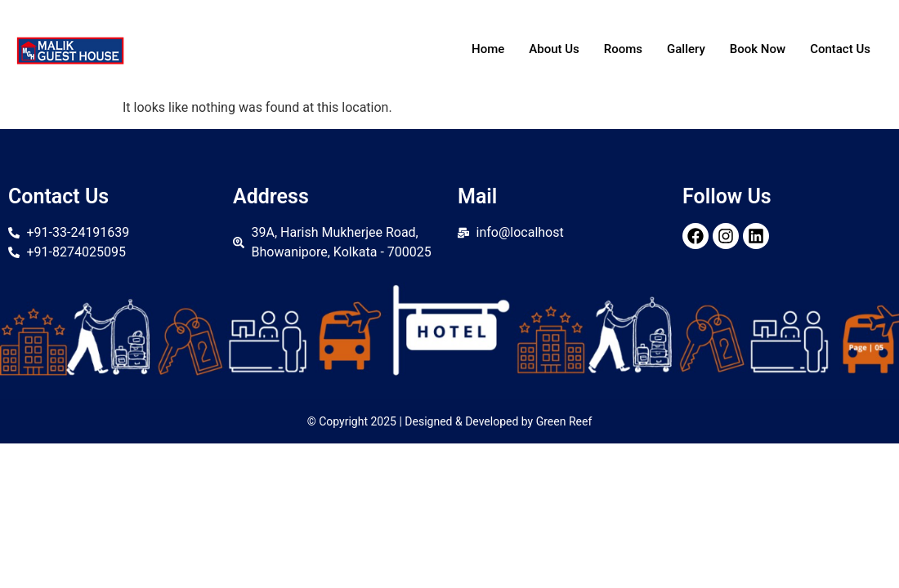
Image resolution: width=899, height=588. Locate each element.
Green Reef (564, 421)
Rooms (623, 49)
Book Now (758, 49)
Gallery (686, 49)
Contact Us (840, 49)
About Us (554, 49)
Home (488, 49)
